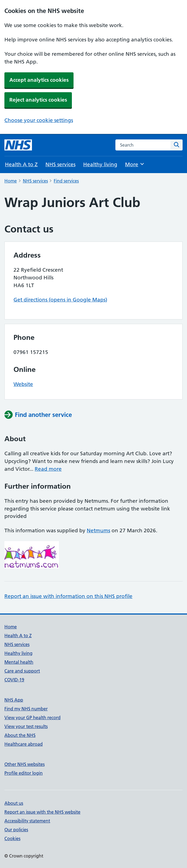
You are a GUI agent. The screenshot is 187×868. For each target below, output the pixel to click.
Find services (66, 181)
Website (23, 384)
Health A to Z (21, 164)
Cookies (12, 838)
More (135, 164)
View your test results (26, 726)
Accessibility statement (27, 821)
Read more (48, 469)
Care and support (22, 671)
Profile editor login (24, 773)
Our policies (16, 830)
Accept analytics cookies (39, 80)
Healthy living (100, 164)
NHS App (14, 700)
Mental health (19, 662)
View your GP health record (32, 718)
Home (11, 181)
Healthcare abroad (24, 744)
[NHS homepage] (18, 145)
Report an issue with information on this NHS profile (68, 596)
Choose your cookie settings (39, 120)
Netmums (98, 530)
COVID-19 (14, 680)
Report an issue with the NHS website (42, 812)
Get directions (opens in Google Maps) (60, 300)
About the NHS (20, 735)
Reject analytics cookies (38, 100)
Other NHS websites (25, 764)
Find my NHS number (26, 709)
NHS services (60, 164)
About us (14, 803)
